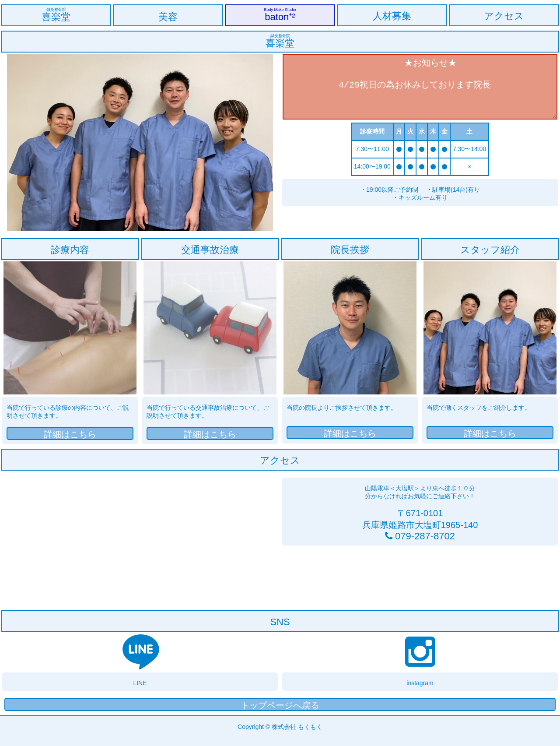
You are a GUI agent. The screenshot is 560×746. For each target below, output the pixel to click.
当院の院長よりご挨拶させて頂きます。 (342, 408)
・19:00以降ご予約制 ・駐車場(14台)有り (420, 190)
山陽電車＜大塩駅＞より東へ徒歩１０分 (420, 488)
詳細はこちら (70, 434)
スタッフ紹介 (490, 250)
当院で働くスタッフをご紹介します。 (479, 408)
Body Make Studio (280, 10)
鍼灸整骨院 (56, 10)
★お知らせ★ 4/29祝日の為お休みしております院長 (420, 87)
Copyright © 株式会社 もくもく (280, 727)
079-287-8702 (424, 536)
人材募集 (392, 16)
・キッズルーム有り (454, 197)
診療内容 (70, 250)
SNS (280, 622)
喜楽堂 (56, 17)
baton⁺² (280, 17)
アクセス (504, 16)
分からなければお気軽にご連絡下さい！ (420, 496)
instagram (420, 683)
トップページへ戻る (280, 705)
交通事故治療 (210, 250)
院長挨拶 (350, 250)
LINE (140, 683)
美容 (168, 17)
